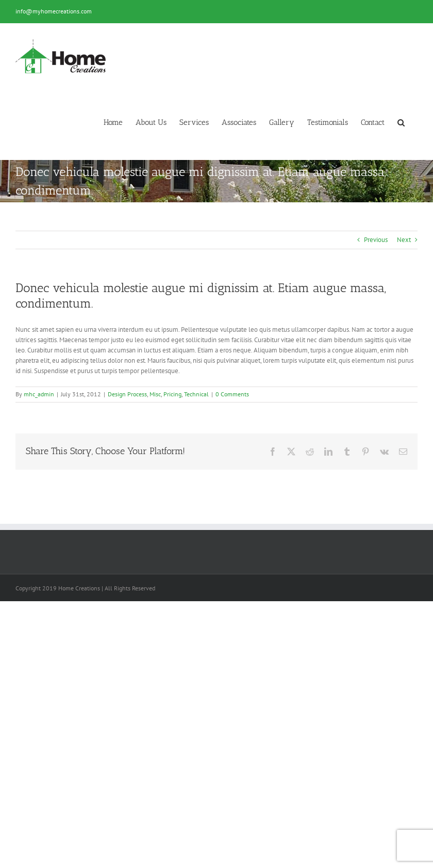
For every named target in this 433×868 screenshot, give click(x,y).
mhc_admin (39, 394)
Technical (196, 394)
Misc (155, 394)
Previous (376, 240)
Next (404, 240)
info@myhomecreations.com (54, 11)
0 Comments (232, 394)
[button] (401, 123)
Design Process (127, 394)
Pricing (172, 394)
